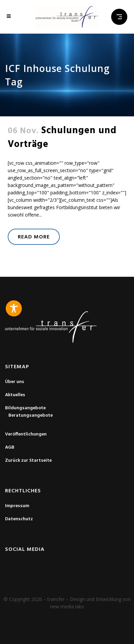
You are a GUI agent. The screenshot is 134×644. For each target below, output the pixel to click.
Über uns (15, 382)
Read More (34, 237)
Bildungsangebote (25, 408)
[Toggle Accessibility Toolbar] (14, 308)
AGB (10, 448)
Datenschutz (19, 519)
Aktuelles (15, 395)
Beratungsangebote (31, 416)
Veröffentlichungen (26, 434)
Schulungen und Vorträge (62, 138)
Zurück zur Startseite (28, 461)
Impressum (17, 506)
